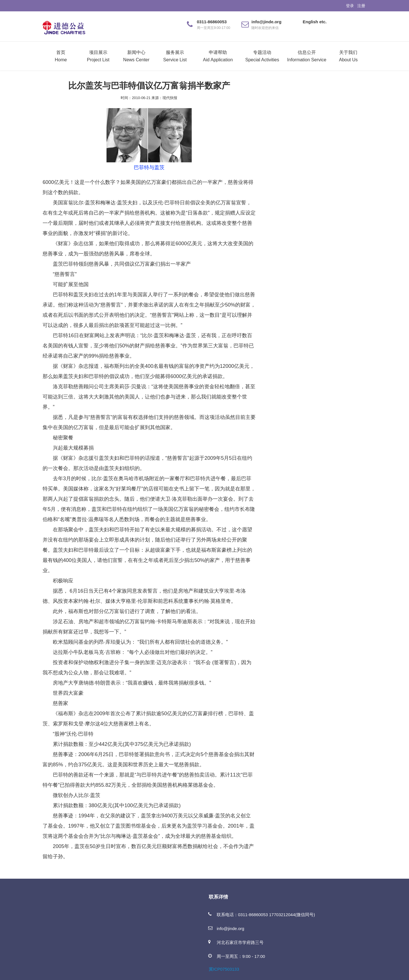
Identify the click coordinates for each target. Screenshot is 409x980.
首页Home (61, 56)
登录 (350, 6)
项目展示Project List (98, 56)
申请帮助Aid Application (218, 56)
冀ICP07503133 (224, 969)
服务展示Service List (175, 56)
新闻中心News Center (136, 56)
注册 (361, 6)
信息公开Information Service (307, 56)
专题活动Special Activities (262, 56)
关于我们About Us (348, 56)
